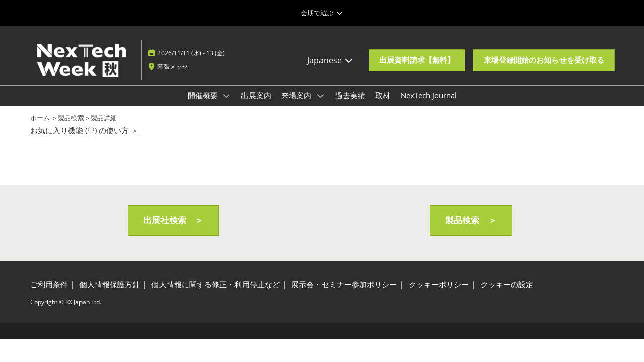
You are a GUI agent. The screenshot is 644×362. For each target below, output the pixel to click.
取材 (383, 95)
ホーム (40, 118)
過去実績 (350, 95)
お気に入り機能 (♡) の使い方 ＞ (84, 130)
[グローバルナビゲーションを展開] (322, 13)
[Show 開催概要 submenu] (227, 96)
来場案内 (297, 95)
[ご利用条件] (49, 285)
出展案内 (256, 95)
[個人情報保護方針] (110, 285)
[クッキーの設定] (507, 285)
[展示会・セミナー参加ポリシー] (344, 285)
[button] (417, 60)
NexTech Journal (429, 95)
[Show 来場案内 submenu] (320, 96)
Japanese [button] (331, 60)
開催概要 (204, 95)
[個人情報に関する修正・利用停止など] (216, 285)
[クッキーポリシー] (439, 285)
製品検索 (71, 118)
